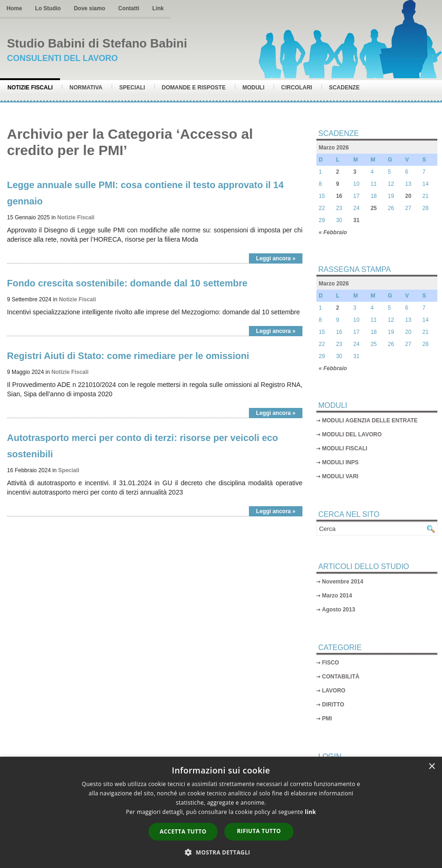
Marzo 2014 (337, 596)
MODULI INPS (340, 462)
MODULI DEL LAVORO (352, 434)
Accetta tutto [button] (183, 831)
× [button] (432, 767)
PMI (327, 719)
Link (158, 8)
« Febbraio (333, 232)
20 (408, 196)
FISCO (331, 663)
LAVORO (334, 691)
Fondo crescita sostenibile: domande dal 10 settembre (127, 283)
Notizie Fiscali (30, 88)
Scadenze (344, 88)
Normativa (86, 88)
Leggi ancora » (276, 258)
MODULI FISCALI (345, 448)
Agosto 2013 (338, 610)
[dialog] (221, 812)
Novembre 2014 (343, 582)
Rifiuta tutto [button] (259, 831)
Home (14, 8)
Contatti (129, 8)
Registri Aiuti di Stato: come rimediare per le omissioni (128, 356)
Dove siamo (90, 8)
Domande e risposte (194, 88)
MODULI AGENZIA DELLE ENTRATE (370, 420)
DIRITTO (333, 705)
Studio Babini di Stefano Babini (97, 43)
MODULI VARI (340, 476)
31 (356, 220)
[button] (221, 852)
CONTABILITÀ (341, 677)
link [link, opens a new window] (310, 812)
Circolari (297, 88)
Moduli (253, 88)
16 (339, 196)
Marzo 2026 (334, 148)
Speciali (132, 88)
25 (373, 208)
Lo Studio (48, 8)
